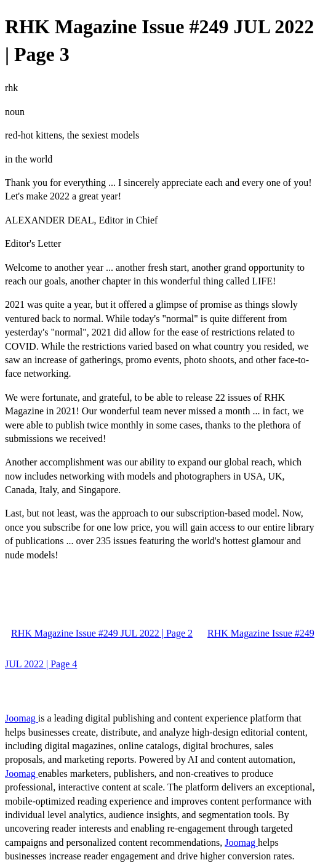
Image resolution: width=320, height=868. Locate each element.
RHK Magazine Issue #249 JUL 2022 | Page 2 (102, 633)
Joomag (22, 718)
